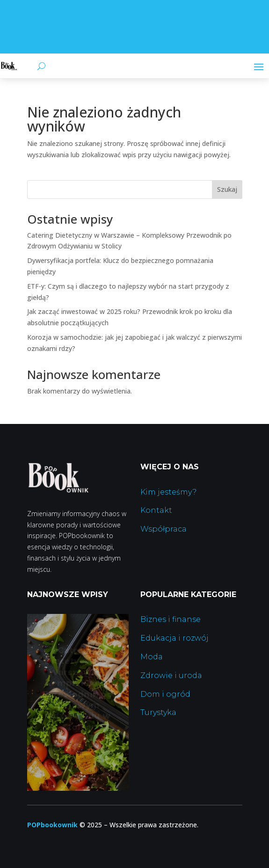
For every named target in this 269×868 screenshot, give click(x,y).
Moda (152, 657)
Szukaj (227, 189)
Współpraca (164, 529)
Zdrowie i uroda (171, 675)
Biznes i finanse (171, 619)
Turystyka (158, 712)
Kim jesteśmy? (168, 492)
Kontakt (156, 510)
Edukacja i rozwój (174, 638)
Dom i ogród (165, 694)
